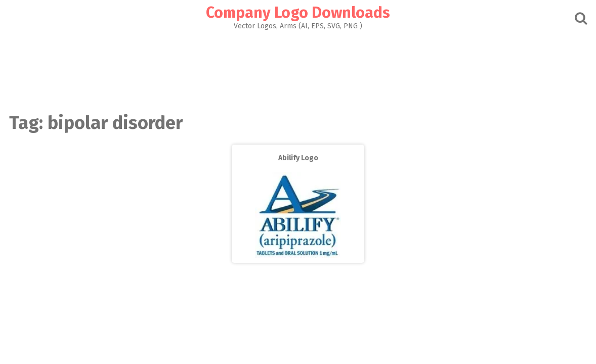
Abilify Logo (298, 158)
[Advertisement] (298, 69)
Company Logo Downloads (298, 13)
